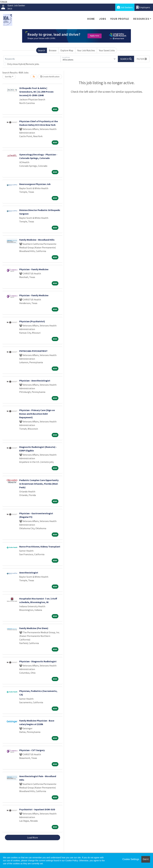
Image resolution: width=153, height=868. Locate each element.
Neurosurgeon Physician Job (35, 184)
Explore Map (67, 50)
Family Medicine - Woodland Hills (37, 240)
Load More (32, 837)
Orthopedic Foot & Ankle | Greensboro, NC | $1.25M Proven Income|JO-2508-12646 (36, 92)
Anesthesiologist (29, 573)
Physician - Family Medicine (34, 269)
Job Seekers (125, 7)
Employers (143, 7)
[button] (142, 59)
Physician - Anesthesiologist (35, 381)
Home (91, 19)
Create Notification (50, 77)
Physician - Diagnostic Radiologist (38, 661)
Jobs (102, 19)
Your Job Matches (86, 50)
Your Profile (120, 19)
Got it (146, 859)
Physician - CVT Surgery (32, 750)
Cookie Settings (131, 859)
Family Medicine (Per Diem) (34, 628)
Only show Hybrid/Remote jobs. (23, 64)
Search (42, 50)
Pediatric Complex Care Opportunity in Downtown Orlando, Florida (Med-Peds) (39, 484)
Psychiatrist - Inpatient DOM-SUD (37, 809)
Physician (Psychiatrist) (32, 321)
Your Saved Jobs (107, 50)
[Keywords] (32, 59)
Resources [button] (141, 19)
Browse (53, 50)
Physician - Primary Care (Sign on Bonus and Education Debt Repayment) (37, 414)
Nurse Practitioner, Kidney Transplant (40, 547)
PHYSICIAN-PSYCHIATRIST (33, 351)
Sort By (8, 77)
